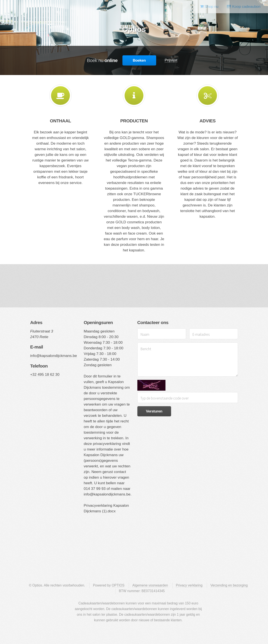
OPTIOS (118, 585)
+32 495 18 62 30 (45, 374)
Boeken (139, 60)
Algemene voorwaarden (150, 585)
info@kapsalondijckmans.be (54, 356)
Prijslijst (171, 60)
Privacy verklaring (189, 585)
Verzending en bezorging (229, 585)
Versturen (154, 411)
